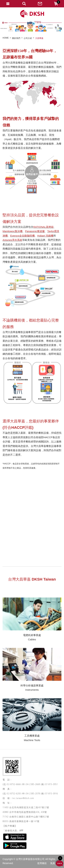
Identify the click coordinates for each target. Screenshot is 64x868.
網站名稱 (32, 14)
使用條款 (42, 863)
